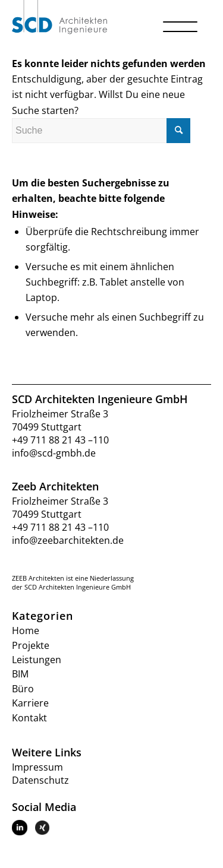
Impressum (37, 767)
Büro (23, 689)
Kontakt (29, 718)
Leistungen (37, 660)
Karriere (30, 703)
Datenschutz (40, 780)
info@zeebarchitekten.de (68, 540)
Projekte (31, 645)
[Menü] (181, 39)
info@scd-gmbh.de (54, 453)
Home (26, 631)
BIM (20, 674)
